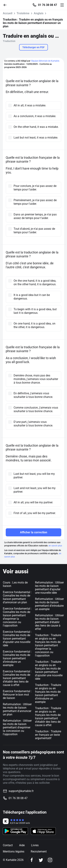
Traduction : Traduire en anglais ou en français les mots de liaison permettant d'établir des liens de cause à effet (48, 717)
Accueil (8, 13)
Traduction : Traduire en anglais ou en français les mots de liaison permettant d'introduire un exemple (48, 693)
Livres (35, 845)
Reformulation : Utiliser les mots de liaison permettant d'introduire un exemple (49, 604)
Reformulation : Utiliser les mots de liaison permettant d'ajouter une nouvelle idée (49, 588)
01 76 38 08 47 (48, 5)
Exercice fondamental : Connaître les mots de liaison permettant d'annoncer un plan (17, 597)
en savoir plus (55, 546)
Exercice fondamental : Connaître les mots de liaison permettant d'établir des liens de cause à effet (17, 678)
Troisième (23, 13)
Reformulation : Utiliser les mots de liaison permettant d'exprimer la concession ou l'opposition (17, 727)
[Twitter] (41, 860)
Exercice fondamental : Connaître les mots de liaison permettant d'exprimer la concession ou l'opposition (17, 617)
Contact (8, 845)
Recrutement (39, 851)
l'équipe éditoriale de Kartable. (45, 61)
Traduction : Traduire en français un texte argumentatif (48, 735)
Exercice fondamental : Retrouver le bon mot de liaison (17, 695)
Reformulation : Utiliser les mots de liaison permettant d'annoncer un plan (17, 709)
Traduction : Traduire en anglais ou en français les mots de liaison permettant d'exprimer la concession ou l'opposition (48, 645)
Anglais (39, 13)
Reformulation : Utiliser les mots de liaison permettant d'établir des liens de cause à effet (49, 622)
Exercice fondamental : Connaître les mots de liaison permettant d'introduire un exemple (17, 658)
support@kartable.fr (21, 791)
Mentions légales (14, 851)
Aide (22, 845)
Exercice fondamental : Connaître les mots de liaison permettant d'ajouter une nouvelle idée (17, 639)
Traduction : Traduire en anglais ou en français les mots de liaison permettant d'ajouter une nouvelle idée (49, 670)
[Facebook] (32, 860)
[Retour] (6, 5)
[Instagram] (50, 860)
